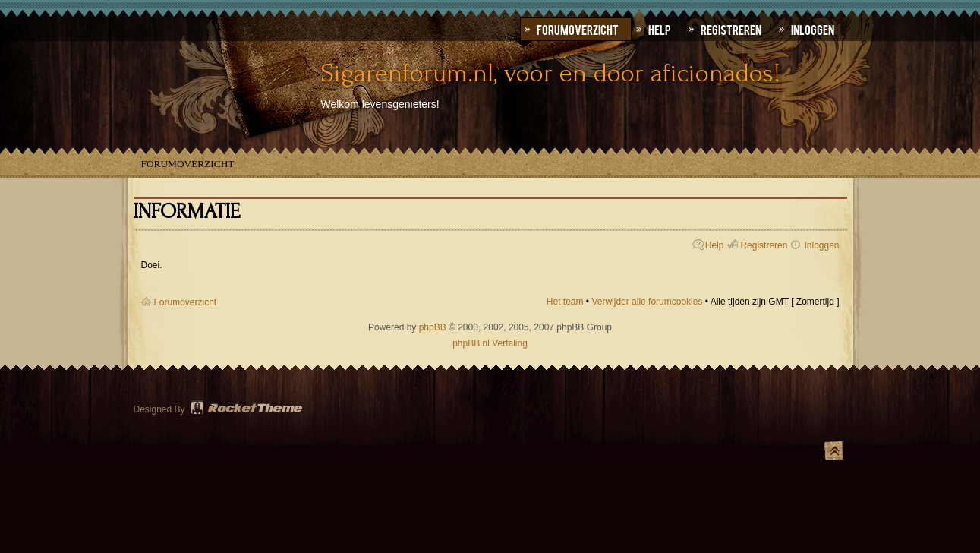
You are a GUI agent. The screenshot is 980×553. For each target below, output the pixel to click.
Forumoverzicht (188, 164)
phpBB (433, 327)
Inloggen (821, 245)
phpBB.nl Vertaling (490, 343)
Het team (565, 302)
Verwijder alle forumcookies (647, 302)
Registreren (764, 245)
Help (715, 245)
